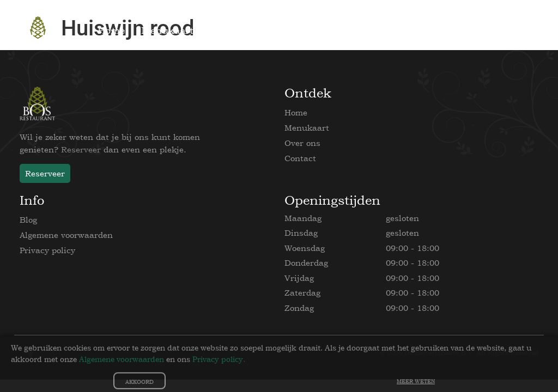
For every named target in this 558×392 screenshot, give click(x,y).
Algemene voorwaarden (66, 235)
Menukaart (307, 128)
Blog (28, 220)
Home (296, 112)
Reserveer (81, 149)
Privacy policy (47, 250)
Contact (300, 158)
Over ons (302, 143)
